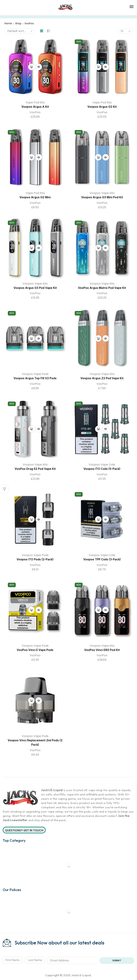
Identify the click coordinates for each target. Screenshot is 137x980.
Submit (117, 960)
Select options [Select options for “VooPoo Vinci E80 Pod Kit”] (98, 610)
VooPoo (35, 112)
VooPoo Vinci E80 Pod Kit (102, 650)
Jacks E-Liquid (81, 975)
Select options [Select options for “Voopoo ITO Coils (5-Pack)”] (98, 429)
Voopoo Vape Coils (102, 465)
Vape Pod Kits (35, 102)
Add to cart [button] (31, 700)
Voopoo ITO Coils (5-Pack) (102, 469)
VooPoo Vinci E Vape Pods (35, 650)
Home (8, 23)
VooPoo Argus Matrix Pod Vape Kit (102, 288)
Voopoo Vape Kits (102, 193)
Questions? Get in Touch (24, 830)
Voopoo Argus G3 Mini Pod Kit (102, 197)
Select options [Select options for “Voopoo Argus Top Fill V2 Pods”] (31, 338)
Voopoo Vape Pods (35, 374)
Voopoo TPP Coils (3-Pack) (102, 559)
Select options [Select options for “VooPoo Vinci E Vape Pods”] (31, 610)
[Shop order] (19, 31)
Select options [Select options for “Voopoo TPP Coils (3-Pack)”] (98, 519)
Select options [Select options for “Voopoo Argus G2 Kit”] (98, 67)
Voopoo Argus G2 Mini (35, 197)
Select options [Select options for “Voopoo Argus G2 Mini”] (31, 157)
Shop (18, 23)
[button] (131, 7)
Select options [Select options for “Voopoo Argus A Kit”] (31, 67)
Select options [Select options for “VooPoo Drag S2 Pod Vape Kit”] (31, 429)
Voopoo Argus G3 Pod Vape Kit (35, 288)
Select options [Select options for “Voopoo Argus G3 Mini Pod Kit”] (98, 157)
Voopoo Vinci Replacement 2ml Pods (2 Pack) (35, 743)
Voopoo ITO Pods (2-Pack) (35, 559)
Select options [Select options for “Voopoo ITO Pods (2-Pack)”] (31, 519)
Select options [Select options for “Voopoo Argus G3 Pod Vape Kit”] (31, 248)
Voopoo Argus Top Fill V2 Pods (35, 378)
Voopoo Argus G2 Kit (102, 107)
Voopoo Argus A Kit (35, 107)
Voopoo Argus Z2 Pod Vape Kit (102, 378)
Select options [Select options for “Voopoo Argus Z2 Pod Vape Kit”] (98, 338)
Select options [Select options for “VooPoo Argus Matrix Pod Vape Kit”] (98, 248)
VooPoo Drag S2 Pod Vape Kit (35, 469)
